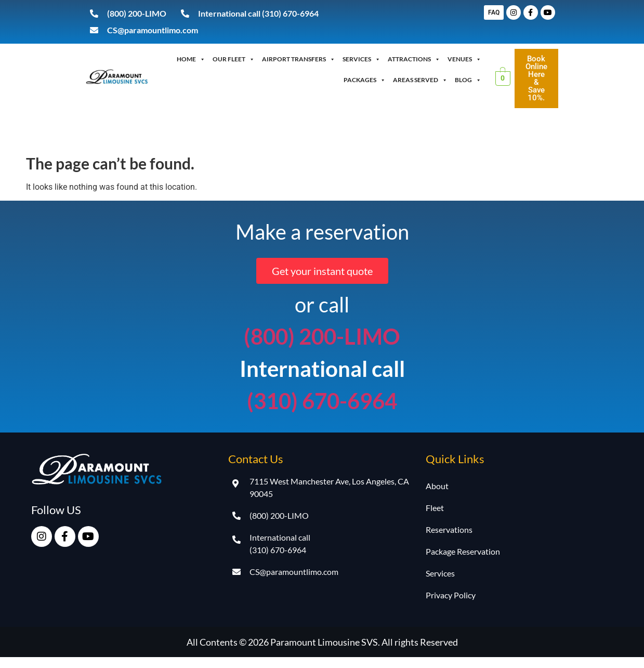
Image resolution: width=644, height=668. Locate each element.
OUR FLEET (234, 59)
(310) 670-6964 (322, 401)
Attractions (414, 59)
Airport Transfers (299, 59)
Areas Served (420, 80)
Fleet (435, 508)
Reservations (449, 529)
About (437, 486)
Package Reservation (463, 551)
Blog (468, 80)
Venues (464, 59)
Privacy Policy (451, 595)
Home (191, 59)
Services (362, 59)
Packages (365, 80)
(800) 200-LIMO (322, 336)
